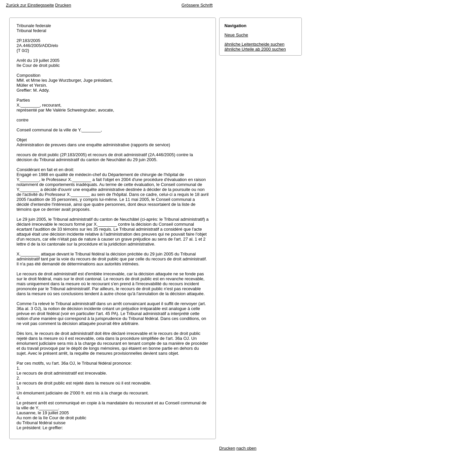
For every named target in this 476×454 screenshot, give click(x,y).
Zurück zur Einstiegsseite (30, 5)
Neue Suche (236, 35)
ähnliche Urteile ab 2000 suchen (255, 49)
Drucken (63, 5)
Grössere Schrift (197, 5)
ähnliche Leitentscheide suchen (254, 44)
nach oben (246, 448)
